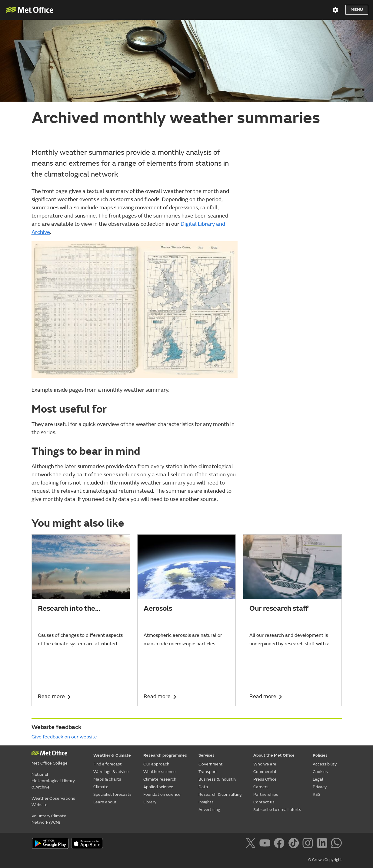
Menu (357, 10)
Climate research (160, 779)
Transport (208, 772)
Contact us (264, 802)
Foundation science (162, 794)
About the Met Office (274, 755)
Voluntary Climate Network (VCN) (49, 819)
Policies (320, 755)
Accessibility (325, 764)
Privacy (320, 787)
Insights (206, 802)
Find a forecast (108, 764)
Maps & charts (107, 779)
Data (203, 787)
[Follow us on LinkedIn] (323, 844)
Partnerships (266, 794)
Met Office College (50, 763)
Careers (261, 787)
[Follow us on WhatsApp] (336, 844)
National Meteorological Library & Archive (53, 781)
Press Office (265, 779)
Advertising (209, 810)
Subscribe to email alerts (277, 810)
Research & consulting (220, 794)
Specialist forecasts (112, 794)
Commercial (265, 772)
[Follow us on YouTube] (266, 844)
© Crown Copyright (325, 860)
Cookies (320, 772)
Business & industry (217, 779)
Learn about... (106, 802)
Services (206, 755)
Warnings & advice (111, 772)
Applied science (158, 787)
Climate (101, 787)
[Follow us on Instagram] (309, 844)
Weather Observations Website (53, 802)
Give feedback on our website (64, 737)
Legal (318, 779)
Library (150, 802)
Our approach (156, 764)
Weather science (160, 772)
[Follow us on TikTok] (295, 844)
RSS (316, 794)
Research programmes (165, 755)
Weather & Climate (112, 755)
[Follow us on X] (252, 844)
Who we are (265, 764)
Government (211, 764)
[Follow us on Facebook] (280, 844)
